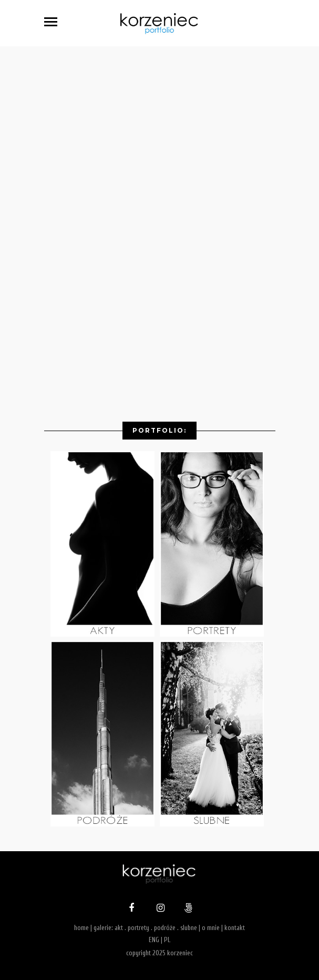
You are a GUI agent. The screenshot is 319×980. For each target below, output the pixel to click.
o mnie (211, 928)
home (81, 928)
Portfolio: (159, 430)
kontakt (235, 928)
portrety (138, 928)
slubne (189, 928)
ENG (154, 940)
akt (119, 928)
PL (167, 940)
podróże (165, 928)
